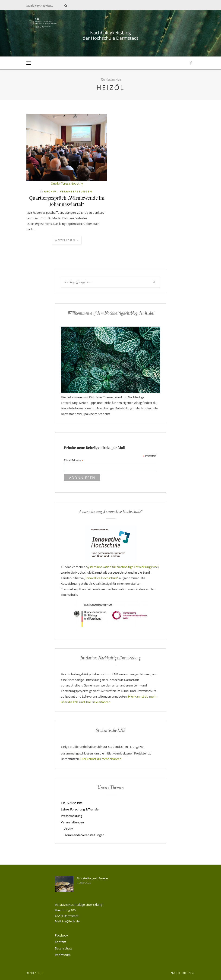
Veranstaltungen (76, 191)
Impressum (63, 955)
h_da (41, 973)
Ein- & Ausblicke (72, 803)
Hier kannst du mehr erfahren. (101, 759)
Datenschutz (64, 948)
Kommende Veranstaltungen (84, 835)
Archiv (50, 191)
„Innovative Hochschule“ (101, 578)
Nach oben (183, 973)
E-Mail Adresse (74, 461)
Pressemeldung (72, 816)
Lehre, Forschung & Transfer (80, 809)
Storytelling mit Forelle (92, 878)
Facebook (62, 935)
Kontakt (60, 942)
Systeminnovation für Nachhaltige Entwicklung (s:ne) (122, 567)
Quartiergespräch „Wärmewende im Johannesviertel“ (67, 201)
